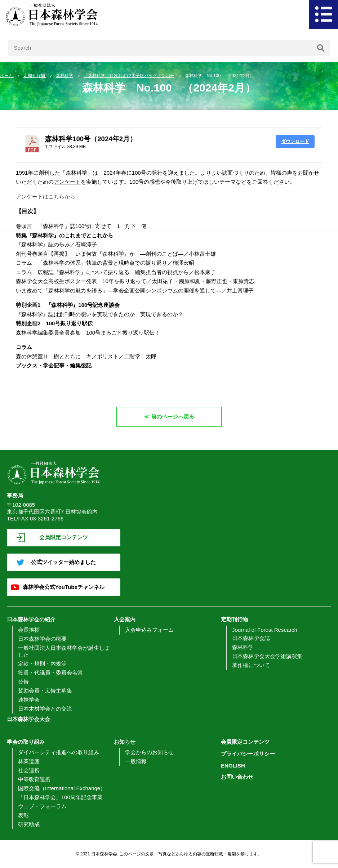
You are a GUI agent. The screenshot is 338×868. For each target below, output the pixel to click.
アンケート (67, 182)
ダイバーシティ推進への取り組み (59, 752)
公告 (23, 682)
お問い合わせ (237, 777)
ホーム (7, 76)
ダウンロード (295, 141)
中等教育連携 (34, 779)
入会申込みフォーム (149, 630)
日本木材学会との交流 (45, 709)
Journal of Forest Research (265, 630)
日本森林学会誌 (251, 638)
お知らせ (125, 742)
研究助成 (29, 824)
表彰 (23, 815)
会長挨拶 (29, 630)
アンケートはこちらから (46, 196)
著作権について (251, 665)
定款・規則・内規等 (42, 664)
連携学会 (29, 700)
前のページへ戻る (173, 417)
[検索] (321, 48)
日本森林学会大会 (28, 719)
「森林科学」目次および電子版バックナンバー (129, 76)
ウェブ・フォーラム (42, 806)
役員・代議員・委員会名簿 (50, 673)
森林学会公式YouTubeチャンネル (64, 587)
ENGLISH (233, 766)
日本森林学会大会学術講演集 (267, 656)
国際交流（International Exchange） (62, 788)
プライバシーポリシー (248, 754)
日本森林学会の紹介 (31, 619)
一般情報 (136, 761)
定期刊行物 (35, 76)
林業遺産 (29, 761)
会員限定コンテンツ (64, 537)
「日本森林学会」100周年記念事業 (60, 797)
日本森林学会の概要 (42, 639)
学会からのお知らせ (149, 752)
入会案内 (125, 619)
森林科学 (65, 76)
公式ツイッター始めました (63, 562)
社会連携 (29, 770)
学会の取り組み (26, 742)
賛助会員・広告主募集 (45, 691)
